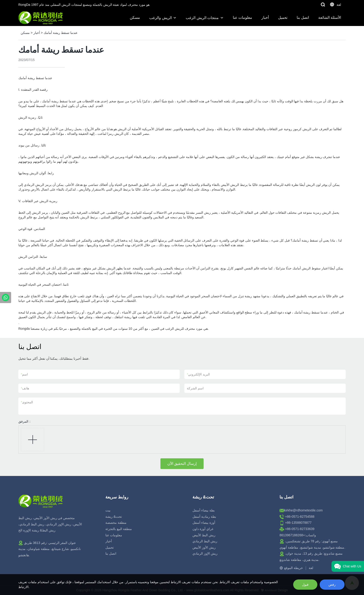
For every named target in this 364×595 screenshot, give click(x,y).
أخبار (265, 18)
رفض (332, 585)
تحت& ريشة (114, 517)
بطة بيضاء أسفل (204, 510)
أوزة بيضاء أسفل (204, 523)
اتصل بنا (303, 18)
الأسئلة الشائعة (330, 18)
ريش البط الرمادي (205, 541)
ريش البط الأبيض (204, 535)
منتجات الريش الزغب (202, 18)
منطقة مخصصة (116, 523)
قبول (305, 585)
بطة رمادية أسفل (204, 517)
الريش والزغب (160, 18)
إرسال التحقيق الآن (182, 464)
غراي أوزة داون (203, 529)
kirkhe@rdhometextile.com (303, 510)
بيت (108, 510)
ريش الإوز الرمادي (205, 553)
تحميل (283, 18)
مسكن (135, 18)
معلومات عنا (242, 18)
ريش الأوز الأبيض (204, 547)
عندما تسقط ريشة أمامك (61, 33)
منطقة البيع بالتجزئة (119, 529)
